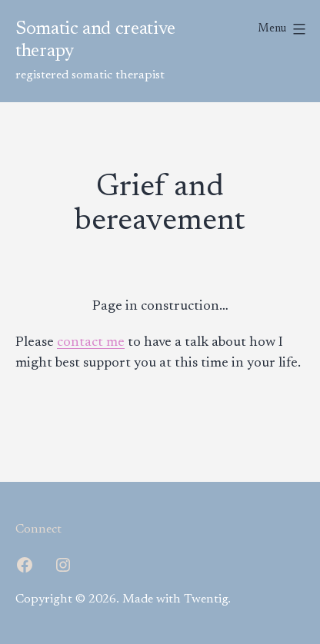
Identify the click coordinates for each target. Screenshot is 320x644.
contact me (91, 343)
